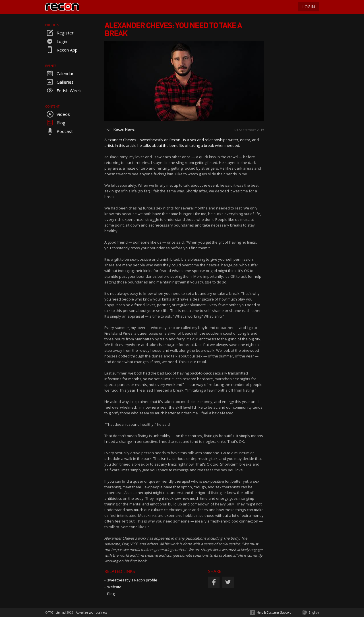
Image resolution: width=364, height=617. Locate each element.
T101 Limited (57, 612)
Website (114, 587)
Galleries (59, 82)
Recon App (61, 50)
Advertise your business (91, 612)
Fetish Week (63, 91)
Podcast (59, 131)
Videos (58, 114)
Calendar (59, 73)
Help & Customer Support (274, 612)
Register (59, 33)
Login (56, 41)
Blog (55, 123)
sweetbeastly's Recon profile (132, 580)
